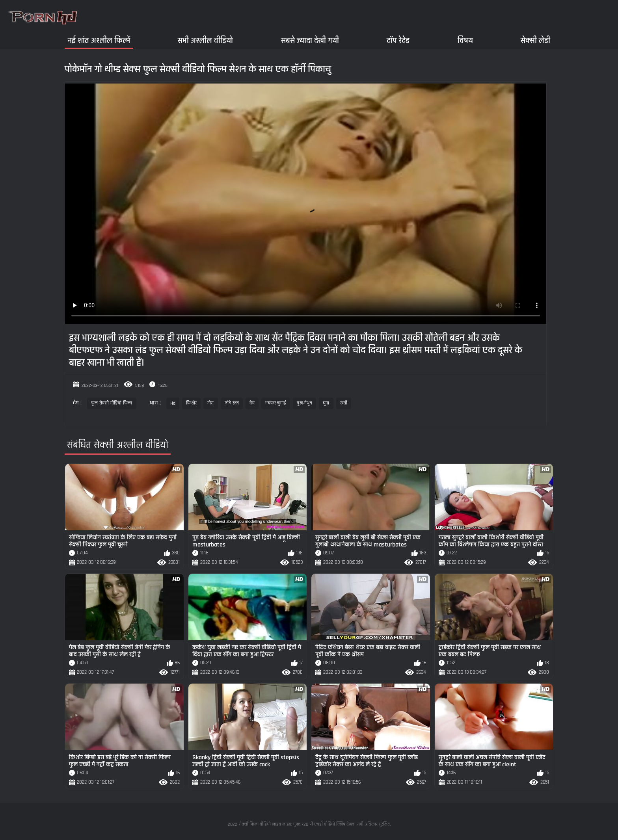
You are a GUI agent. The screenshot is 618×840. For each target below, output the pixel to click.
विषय (465, 40)
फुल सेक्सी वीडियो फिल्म (112, 403)
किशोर (191, 403)
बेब (252, 403)
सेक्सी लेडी (535, 40)
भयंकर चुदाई (276, 403)
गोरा (211, 403)
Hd (173, 403)
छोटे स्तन (232, 403)
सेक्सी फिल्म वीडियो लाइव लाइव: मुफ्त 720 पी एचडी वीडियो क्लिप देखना (297, 824)
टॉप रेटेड (398, 40)
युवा (326, 403)
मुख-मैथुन (304, 403)
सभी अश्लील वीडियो (205, 40)
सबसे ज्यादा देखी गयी (310, 40)
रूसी (344, 403)
